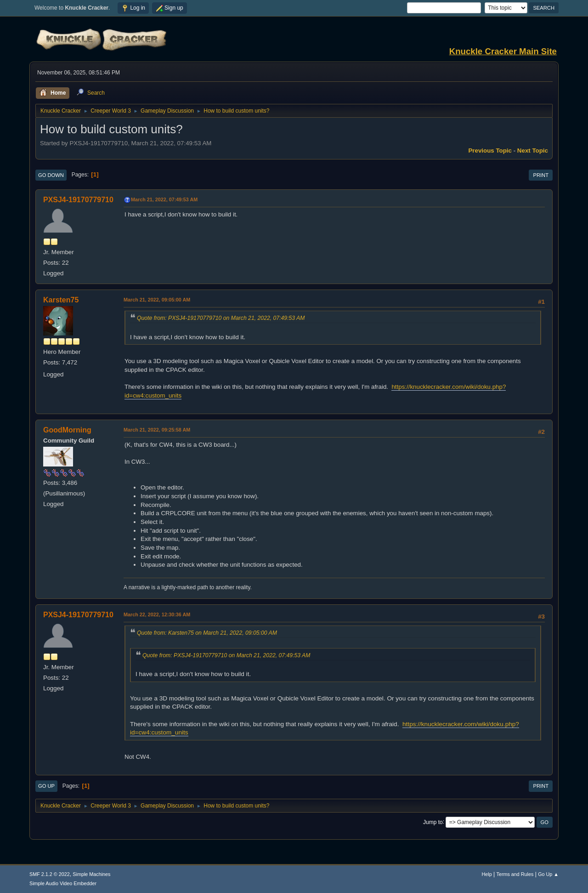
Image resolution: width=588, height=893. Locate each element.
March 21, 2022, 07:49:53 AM (164, 199)
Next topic (533, 151)
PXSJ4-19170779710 (78, 200)
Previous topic (490, 151)
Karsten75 (61, 300)
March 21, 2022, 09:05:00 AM (157, 300)
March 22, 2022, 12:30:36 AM (157, 614)
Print (541, 175)
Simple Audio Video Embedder (63, 883)
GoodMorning (67, 430)
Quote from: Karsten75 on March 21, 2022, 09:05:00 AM (207, 633)
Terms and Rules (515, 874)
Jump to (433, 822)
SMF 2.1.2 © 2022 (50, 874)
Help (487, 874)
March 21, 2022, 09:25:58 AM (157, 430)
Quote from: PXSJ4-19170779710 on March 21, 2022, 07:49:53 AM (221, 318)
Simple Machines (91, 874)
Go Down (51, 175)
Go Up (46, 786)
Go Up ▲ (548, 874)
